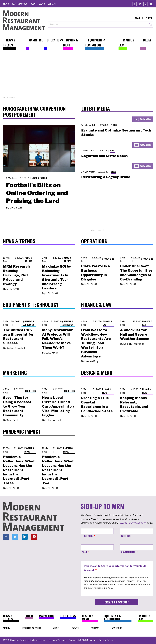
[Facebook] (135, 4)
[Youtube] (151, 4)
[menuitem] (6, 4)
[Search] (151, 25)
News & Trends (39, 178)
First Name (87, 536)
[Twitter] (140, 4)
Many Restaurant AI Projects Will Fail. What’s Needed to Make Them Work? (57, 339)
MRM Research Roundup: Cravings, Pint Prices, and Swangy (16, 275)
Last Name (126, 536)
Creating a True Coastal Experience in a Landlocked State (97, 404)
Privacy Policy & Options (132, 523)
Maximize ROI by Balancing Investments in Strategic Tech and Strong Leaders (56, 277)
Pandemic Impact (29, 450)
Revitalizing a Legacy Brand (106, 177)
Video (114, 125)
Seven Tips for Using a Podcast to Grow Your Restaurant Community (17, 406)
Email (85, 552)
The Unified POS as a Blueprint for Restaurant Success (18, 337)
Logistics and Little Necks (105, 156)
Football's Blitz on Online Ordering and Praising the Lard (37, 193)
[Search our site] (98, 25)
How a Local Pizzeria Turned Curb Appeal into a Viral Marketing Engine (58, 406)
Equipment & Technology (28, 323)
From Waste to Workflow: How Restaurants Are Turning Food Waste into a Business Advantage (96, 343)
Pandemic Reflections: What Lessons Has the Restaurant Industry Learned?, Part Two (58, 470)
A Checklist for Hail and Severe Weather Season (135, 334)
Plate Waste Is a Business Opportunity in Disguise (95, 273)
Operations (108, 259)
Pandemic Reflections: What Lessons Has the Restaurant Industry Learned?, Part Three (19, 470)
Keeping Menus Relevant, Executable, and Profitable (134, 404)
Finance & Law (108, 323)
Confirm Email (128, 552)
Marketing (31, 391)
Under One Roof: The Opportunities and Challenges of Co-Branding (136, 273)
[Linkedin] (145, 4)
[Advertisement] (78, 75)
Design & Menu (107, 391)
